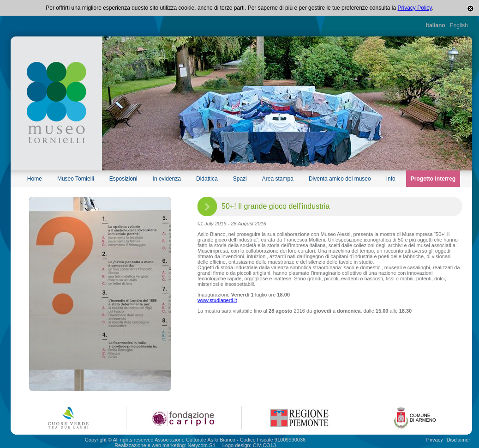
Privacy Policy (415, 8)
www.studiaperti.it (217, 300)
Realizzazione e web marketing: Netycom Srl (165, 445)
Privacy (435, 440)
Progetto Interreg (433, 179)
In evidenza (167, 179)
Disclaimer (458, 440)
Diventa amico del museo (340, 179)
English (459, 25)
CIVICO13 (264, 445)
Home (35, 179)
